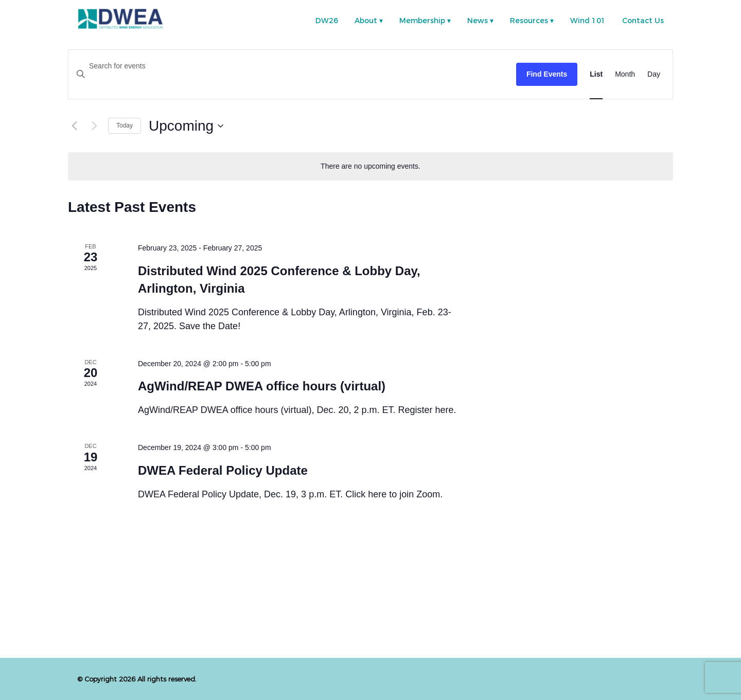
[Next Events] (94, 126)
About (366, 21)
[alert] (370, 166)
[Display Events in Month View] (625, 74)
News (478, 21)
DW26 (327, 21)
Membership (422, 21)
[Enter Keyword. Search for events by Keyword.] (292, 66)
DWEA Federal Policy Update (223, 470)
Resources (529, 21)
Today (125, 125)
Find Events (547, 74)
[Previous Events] (74, 126)
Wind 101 (588, 21)
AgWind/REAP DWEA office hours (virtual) (262, 386)
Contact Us (643, 21)
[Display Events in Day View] (654, 74)
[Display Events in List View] (596, 74)
